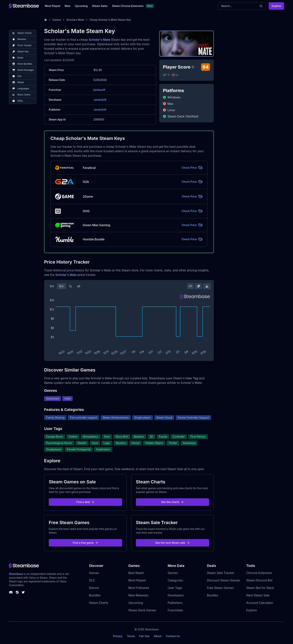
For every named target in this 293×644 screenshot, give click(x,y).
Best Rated (136, 573)
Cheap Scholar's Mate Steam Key (110, 20)
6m (61, 286)
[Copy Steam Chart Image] (198, 286)
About (158, 636)
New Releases (138, 595)
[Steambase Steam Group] (17, 592)
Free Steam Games (220, 588)
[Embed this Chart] (190, 286)
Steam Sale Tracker (221, 573)
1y (70, 286)
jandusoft (99, 90)
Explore (276, 6)
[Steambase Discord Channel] (11, 592)
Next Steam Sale (258, 595)
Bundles (95, 595)
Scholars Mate (75, 20)
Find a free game (85, 543)
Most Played (53, 6)
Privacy (118, 636)
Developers (176, 595)
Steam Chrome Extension (128, 6)
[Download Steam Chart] (207, 286)
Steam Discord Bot (259, 580)
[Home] (46, 20)
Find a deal (85, 502)
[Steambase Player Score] (193, 67)
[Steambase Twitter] (23, 592)
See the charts (173, 502)
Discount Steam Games (223, 580)
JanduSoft (100, 100)
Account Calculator (260, 603)
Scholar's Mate (99, 40)
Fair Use (144, 636)
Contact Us (173, 636)
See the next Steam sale (173, 543)
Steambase (16, 574)
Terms (131, 636)
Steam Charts (99, 603)
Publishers (175, 603)
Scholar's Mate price (70, 275)
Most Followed (139, 588)
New (67, 6)
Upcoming (81, 6)
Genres (173, 573)
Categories (175, 580)
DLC (92, 580)
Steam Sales (100, 6)
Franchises (175, 610)
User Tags (175, 588)
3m (52, 286)
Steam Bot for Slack (260, 588)
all (79, 286)
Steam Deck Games (142, 610)
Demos (94, 588)
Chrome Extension (259, 573)
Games (57, 20)
